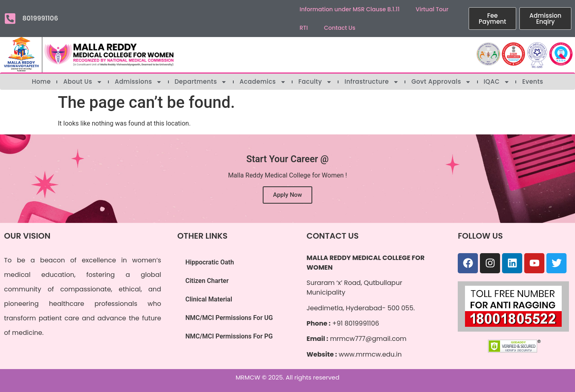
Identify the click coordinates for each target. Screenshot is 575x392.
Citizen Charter (207, 281)
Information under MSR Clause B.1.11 (350, 9)
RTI (304, 28)
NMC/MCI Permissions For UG (229, 318)
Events (533, 82)
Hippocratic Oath (210, 262)
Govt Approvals (441, 82)
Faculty (315, 82)
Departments (201, 82)
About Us (83, 82)
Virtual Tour (432, 9)
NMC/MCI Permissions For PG (229, 336)
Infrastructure (372, 82)
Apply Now (288, 195)
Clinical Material (209, 299)
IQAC (497, 82)
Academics (263, 82)
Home (41, 82)
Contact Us (340, 28)
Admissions (138, 82)
